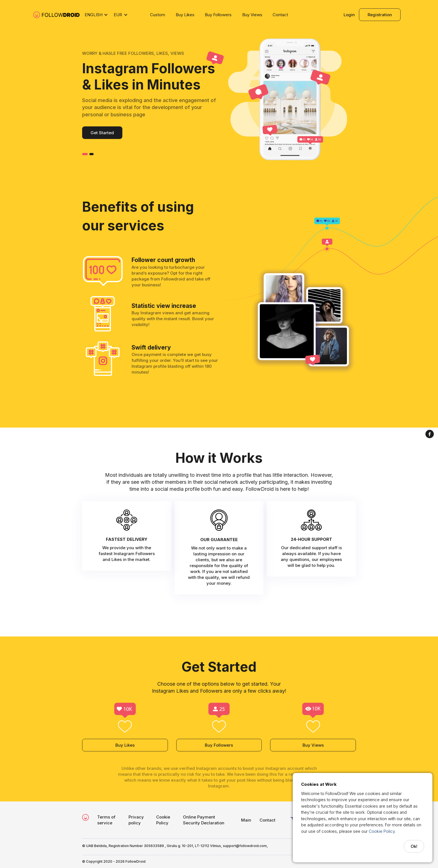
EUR (118, 15)
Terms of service (106, 820)
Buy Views (252, 15)
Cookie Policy (382, 831)
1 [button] (85, 154)
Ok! (414, 846)
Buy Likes (185, 15)
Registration (380, 15)
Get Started (102, 133)
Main (246, 820)
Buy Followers (218, 15)
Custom (158, 15)
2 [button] (91, 154)
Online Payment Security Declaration (204, 820)
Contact (280, 15)
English (94, 15)
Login (349, 15)
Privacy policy (136, 820)
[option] (219, 101)
